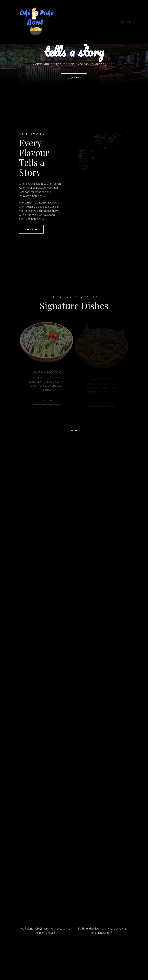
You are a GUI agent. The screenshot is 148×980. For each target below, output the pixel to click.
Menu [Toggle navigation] (126, 22)
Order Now (74, 78)
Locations (31, 231)
